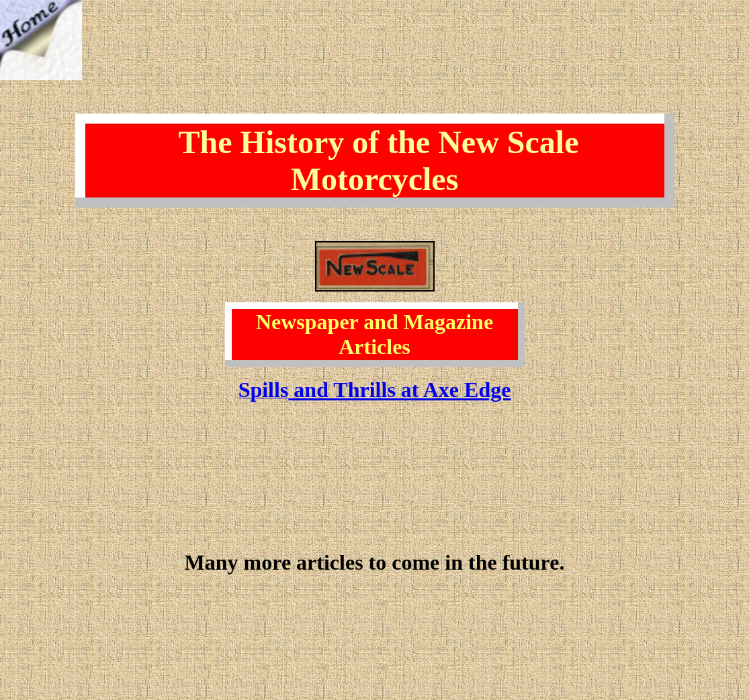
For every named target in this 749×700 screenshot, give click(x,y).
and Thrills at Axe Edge (399, 390)
